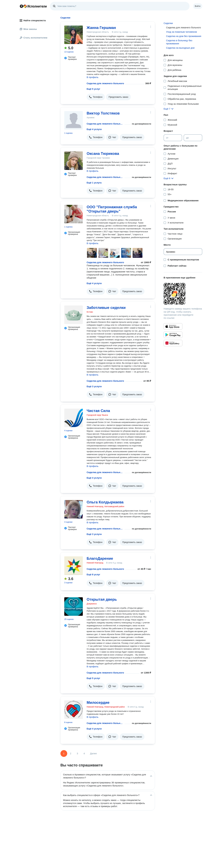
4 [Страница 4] (84, 753)
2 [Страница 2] (71, 753)
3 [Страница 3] (77, 753)
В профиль (92, 77)
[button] (96, 97)
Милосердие (98, 702)
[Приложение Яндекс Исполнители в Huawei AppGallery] (173, 343)
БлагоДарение (100, 558)
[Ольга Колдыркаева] (74, 509)
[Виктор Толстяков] (74, 120)
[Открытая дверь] (74, 607)
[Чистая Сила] (74, 418)
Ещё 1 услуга (94, 183)
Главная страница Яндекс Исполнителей (33, 6)
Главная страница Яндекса (21, 6)
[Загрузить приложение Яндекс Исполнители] (183, 294)
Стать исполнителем (34, 38)
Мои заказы (28, 29)
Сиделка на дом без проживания (184, 36)
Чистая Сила (98, 411)
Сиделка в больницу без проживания (179, 42)
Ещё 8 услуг (93, 574)
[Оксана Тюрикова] (74, 161)
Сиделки (168, 23)
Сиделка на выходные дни (180, 48)
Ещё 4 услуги (94, 129)
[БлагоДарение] (74, 566)
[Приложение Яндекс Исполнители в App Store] (173, 326)
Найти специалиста (33, 20)
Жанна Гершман (101, 28)
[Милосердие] (74, 710)
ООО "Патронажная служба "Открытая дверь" (112, 209)
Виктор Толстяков (103, 113)
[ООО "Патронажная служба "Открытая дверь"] (74, 214)
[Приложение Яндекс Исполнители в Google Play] (173, 335)
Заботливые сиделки (106, 308)
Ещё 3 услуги (94, 386)
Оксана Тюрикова (103, 154)
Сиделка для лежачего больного (105, 83)
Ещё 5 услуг (93, 89)
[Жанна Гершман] (74, 35)
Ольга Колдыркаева (105, 502)
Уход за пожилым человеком (181, 32)
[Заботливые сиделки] (74, 315)
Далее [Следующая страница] (93, 753)
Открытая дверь (102, 599)
